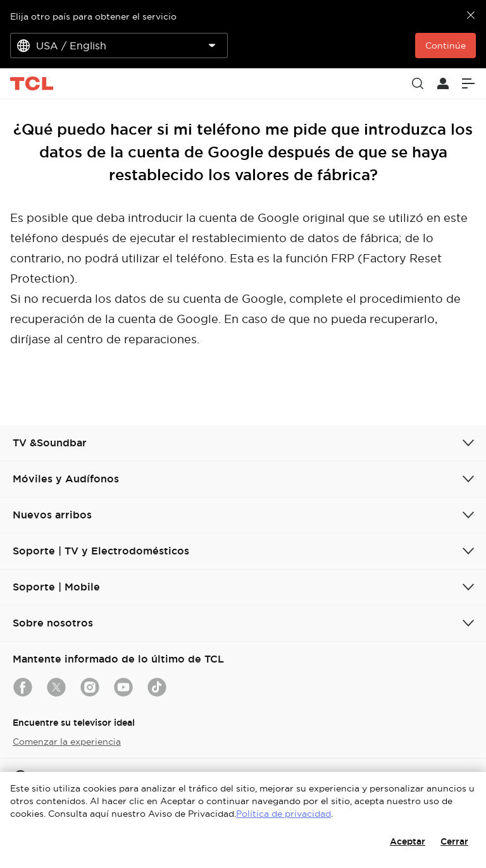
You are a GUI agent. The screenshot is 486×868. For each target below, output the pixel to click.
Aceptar (408, 841)
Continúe (445, 46)
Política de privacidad (283, 814)
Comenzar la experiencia (67, 742)
